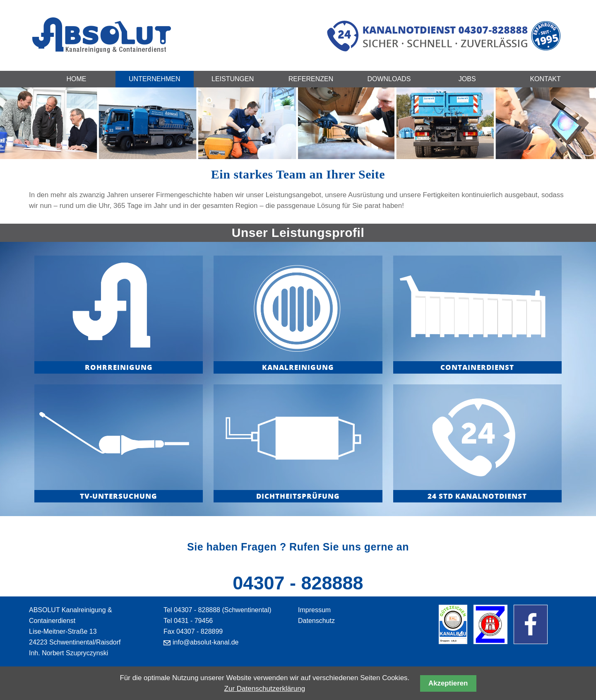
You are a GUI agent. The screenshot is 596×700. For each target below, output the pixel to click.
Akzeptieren (448, 683)
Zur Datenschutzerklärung (265, 689)
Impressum (314, 610)
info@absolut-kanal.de (205, 642)
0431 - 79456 (193, 621)
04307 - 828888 (298, 583)
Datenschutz (316, 621)
